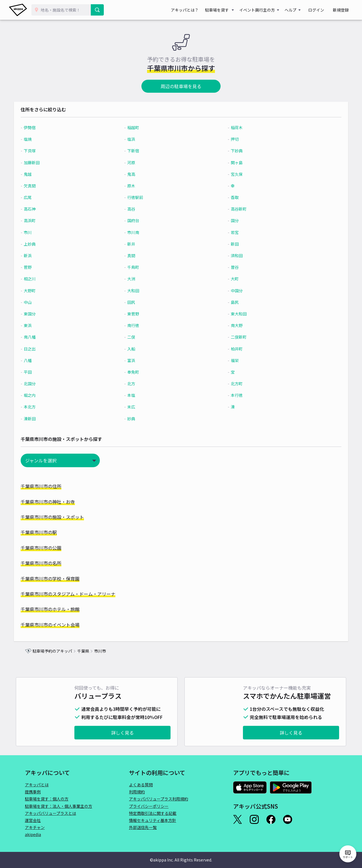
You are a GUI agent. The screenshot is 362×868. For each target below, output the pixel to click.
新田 (232, 244)
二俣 (135, 337)
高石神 (41, 209)
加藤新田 (43, 163)
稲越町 (137, 127)
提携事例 (33, 792)
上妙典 (41, 244)
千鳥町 (137, 267)
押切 (232, 139)
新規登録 (343, 10)
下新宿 (137, 151)
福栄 (232, 360)
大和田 (137, 291)
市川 (39, 232)
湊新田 (41, 419)
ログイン (322, 10)
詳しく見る (122, 733)
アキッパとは (37, 785)
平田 (39, 372)
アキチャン (35, 827)
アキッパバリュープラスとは (50, 813)
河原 (135, 163)
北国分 (41, 384)
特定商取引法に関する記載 (153, 813)
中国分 (234, 291)
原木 (135, 186)
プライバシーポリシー (149, 806)
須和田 (234, 256)
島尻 (232, 302)
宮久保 (234, 174)
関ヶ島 (234, 163)
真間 (135, 256)
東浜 (39, 325)
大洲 (135, 279)
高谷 (135, 209)
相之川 (41, 279)
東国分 (41, 314)
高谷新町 (236, 209)
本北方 (41, 407)
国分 (232, 220)
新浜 (39, 256)
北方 (135, 384)
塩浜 (135, 139)
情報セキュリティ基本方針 (153, 820)
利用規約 (137, 792)
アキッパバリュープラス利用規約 (159, 799)
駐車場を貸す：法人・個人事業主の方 (59, 806)
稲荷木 (234, 127)
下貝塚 (41, 151)
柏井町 (234, 349)
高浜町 (41, 220)
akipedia (33, 834)
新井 (135, 244)
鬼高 (135, 174)
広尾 (39, 197)
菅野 (39, 267)
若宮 (232, 232)
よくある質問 (141, 785)
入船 (135, 349)
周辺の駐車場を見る (181, 86)
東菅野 (137, 314)
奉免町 (137, 372)
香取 (232, 197)
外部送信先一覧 (143, 827)
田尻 (135, 302)
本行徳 (234, 395)
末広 (135, 407)
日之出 (41, 349)
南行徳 (137, 325)
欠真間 (41, 186)
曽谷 (232, 267)
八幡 (39, 360)
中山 (39, 302)
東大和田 (236, 314)
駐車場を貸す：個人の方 (47, 799)
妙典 (135, 419)
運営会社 (33, 820)
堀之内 (41, 395)
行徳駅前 (139, 197)
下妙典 (234, 151)
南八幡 (41, 337)
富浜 (135, 360)
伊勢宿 (41, 127)
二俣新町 (236, 337)
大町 (232, 279)
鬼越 (39, 174)
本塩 (135, 395)
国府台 (137, 220)
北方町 (234, 384)
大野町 (41, 291)
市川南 (137, 232)
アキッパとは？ (195, 10)
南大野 (234, 325)
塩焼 (39, 139)
